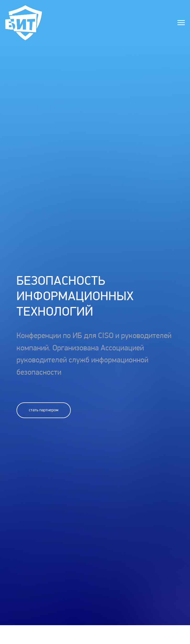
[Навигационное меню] (181, 23)
